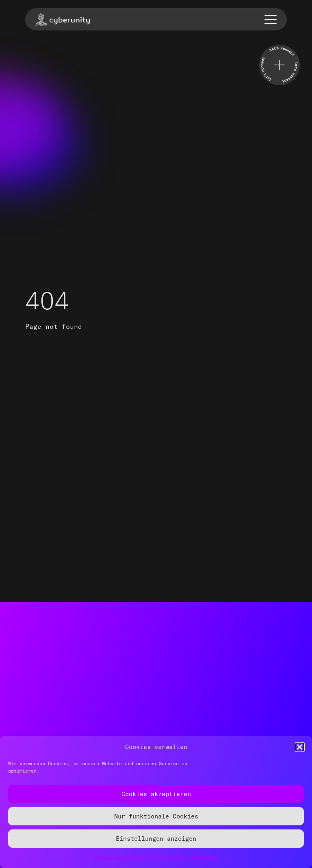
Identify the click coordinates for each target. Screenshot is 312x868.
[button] (300, 747)
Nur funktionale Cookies (156, 816)
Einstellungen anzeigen (156, 839)
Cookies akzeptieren (156, 794)
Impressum (204, 857)
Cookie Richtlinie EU (123, 857)
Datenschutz (172, 857)
